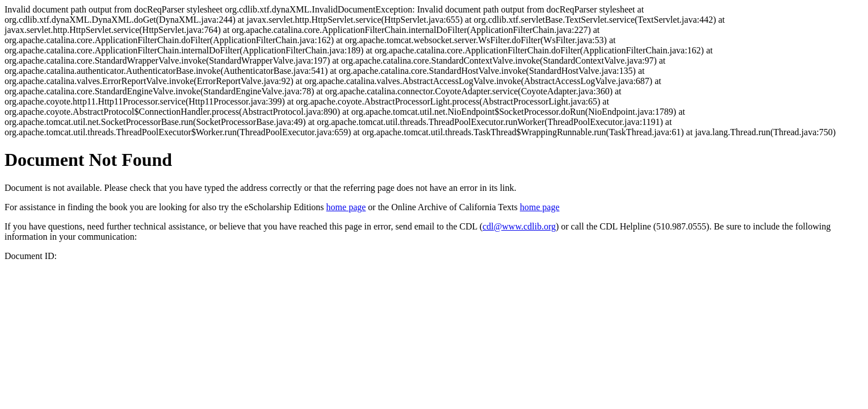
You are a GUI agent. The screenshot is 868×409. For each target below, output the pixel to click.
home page (346, 207)
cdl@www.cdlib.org (519, 226)
